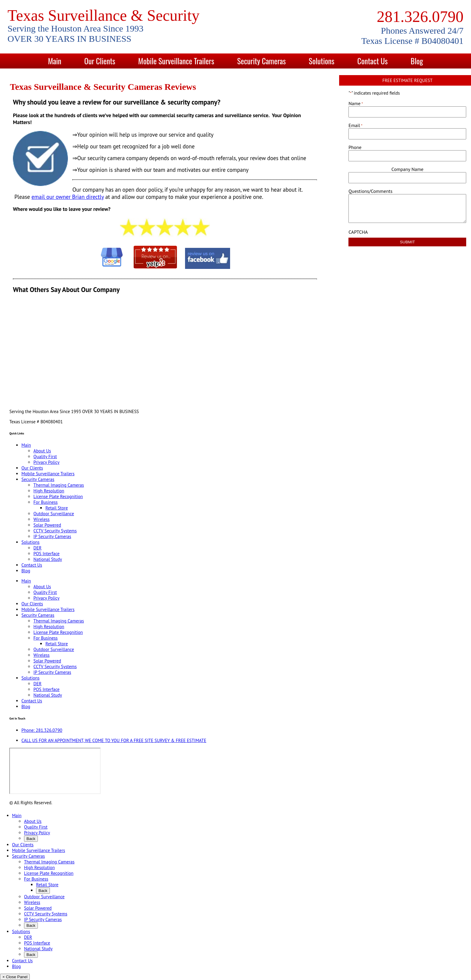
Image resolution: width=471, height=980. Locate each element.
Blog (417, 61)
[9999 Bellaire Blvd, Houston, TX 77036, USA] (55, 771)
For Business (46, 502)
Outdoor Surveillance (54, 514)
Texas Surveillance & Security (103, 15)
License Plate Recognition (58, 496)
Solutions (322, 61)
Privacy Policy (46, 462)
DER (37, 548)
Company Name (407, 169)
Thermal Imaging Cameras (59, 485)
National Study (48, 559)
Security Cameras (262, 61)
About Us (42, 451)
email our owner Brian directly (68, 197)
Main (55, 61)
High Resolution (49, 491)
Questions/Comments (370, 191)
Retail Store (56, 508)
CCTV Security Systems (55, 531)
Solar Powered (47, 525)
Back (31, 839)
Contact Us (373, 61)
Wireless (41, 519)
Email (355, 125)
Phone (355, 147)
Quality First (45, 457)
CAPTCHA (358, 232)
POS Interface (46, 554)
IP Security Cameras (52, 536)
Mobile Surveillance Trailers (176, 61)
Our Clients (100, 61)
